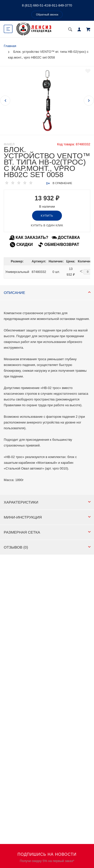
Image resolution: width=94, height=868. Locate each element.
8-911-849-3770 (61, 5)
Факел (9, 144)
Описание (47, 293)
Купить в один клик (47, 225)
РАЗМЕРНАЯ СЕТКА (47, 532)
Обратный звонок (47, 15)
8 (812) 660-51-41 (35, 5)
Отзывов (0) (47, 547)
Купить (47, 216)
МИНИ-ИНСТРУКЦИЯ (47, 517)
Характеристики (47, 502)
